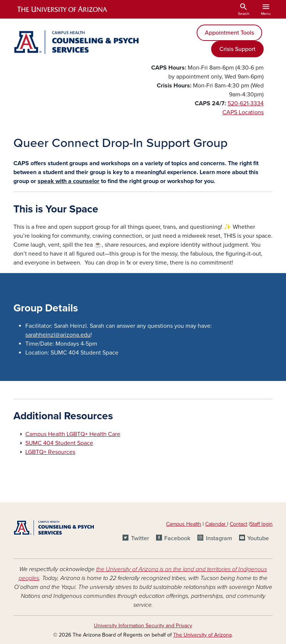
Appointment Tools (229, 33)
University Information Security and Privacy (143, 626)
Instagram (219, 538)
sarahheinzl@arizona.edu (58, 335)
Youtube (258, 538)
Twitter (140, 538)
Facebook (177, 538)
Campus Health (184, 524)
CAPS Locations (243, 112)
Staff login (261, 524)
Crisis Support (237, 49)
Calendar (216, 524)
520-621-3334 (246, 103)
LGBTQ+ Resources (50, 452)
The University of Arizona (202, 635)
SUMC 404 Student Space (59, 443)
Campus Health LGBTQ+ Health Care (73, 434)
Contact (239, 524)
